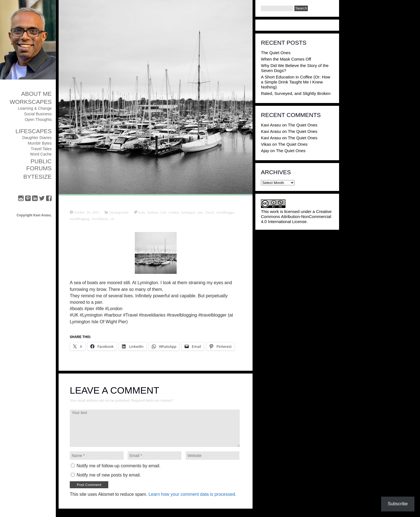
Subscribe (398, 504)
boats (142, 212)
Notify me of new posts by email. (109, 475)
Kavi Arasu (271, 125)
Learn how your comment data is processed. (192, 494)
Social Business (38, 114)
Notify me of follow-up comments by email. (118, 466)
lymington (188, 212)
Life (163, 212)
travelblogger (225, 212)
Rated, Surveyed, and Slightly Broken (296, 93)
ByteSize (37, 177)
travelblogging (80, 219)
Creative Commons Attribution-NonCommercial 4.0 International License (296, 216)
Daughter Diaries (37, 138)
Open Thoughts (38, 119)
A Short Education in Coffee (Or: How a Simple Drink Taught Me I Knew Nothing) (296, 82)
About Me (36, 94)
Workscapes (31, 102)
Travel (210, 212)
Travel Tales (41, 149)
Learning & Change (35, 108)
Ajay (265, 151)
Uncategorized (119, 212)
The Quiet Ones (276, 53)
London (174, 212)
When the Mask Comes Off (286, 59)
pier (200, 212)
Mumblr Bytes (40, 143)
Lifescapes (33, 131)
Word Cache (41, 154)
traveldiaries (100, 219)
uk (112, 219)
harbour (153, 212)
